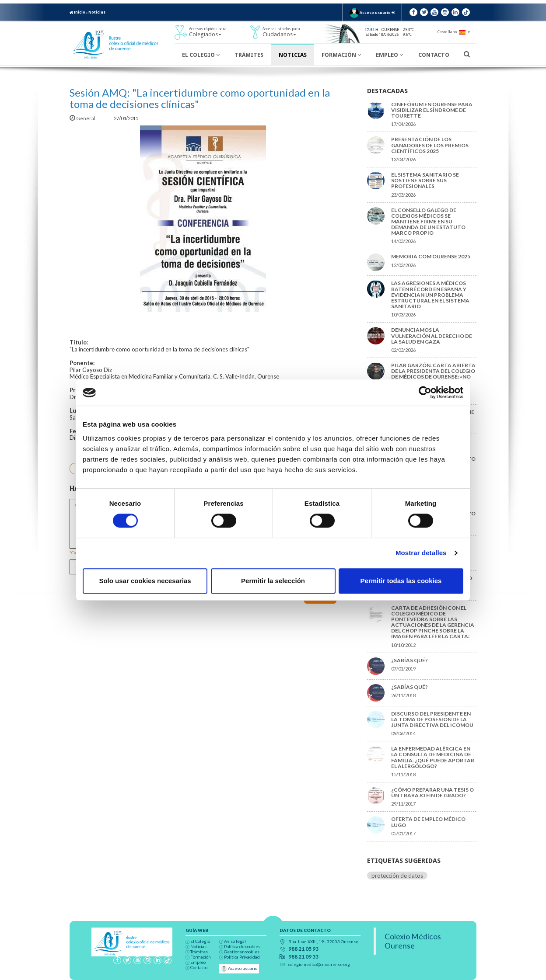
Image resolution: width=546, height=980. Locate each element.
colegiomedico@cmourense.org (319, 964)
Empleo (389, 55)
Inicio (77, 12)
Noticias (97, 12)
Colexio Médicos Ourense (413, 941)
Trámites (249, 55)
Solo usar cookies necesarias (145, 581)
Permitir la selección (273, 581)
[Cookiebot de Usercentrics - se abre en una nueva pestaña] (425, 393)
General (83, 118)
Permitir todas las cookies (401, 581)
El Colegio (201, 55)
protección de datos (397, 876)
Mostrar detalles (421, 553)
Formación (341, 55)
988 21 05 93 (303, 949)
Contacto (434, 55)
